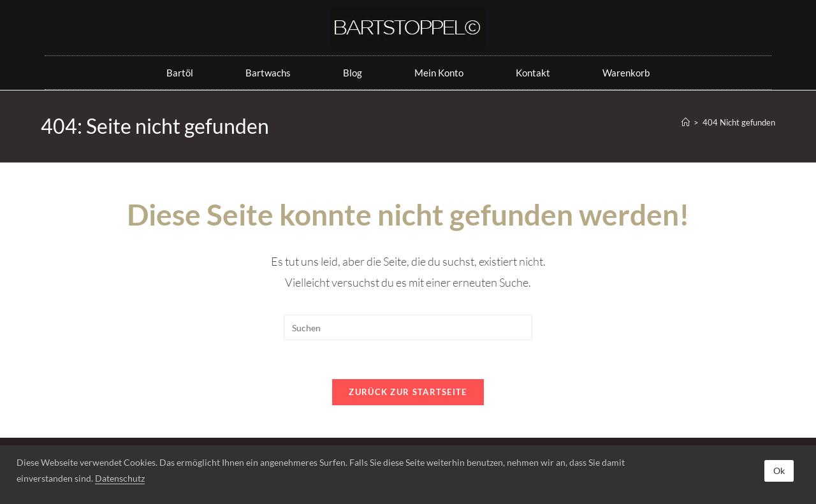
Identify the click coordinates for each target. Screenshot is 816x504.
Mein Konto (439, 73)
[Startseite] (686, 122)
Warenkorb (626, 73)
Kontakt (533, 73)
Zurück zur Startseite (408, 392)
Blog (353, 73)
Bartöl (180, 73)
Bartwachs (268, 73)
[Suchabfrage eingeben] (408, 328)
